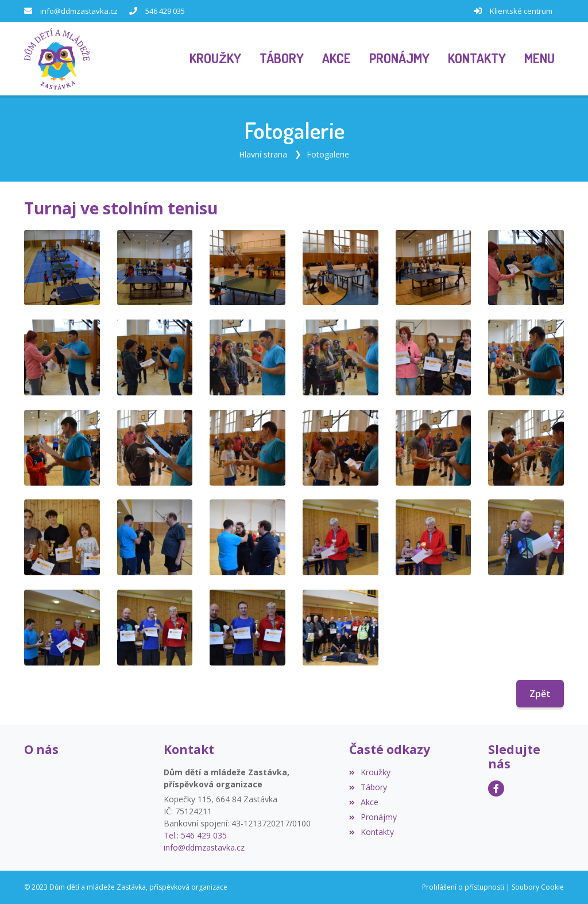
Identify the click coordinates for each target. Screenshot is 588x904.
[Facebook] (496, 788)
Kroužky (370, 772)
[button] (539, 59)
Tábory (368, 787)
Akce (364, 802)
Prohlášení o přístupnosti (463, 887)
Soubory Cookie (538, 887)
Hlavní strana (263, 154)
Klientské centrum (521, 11)
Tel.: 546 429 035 (195, 835)
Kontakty (372, 832)
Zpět (540, 694)
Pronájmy (373, 817)
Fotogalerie (328, 154)
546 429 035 (165, 11)
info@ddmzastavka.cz (79, 11)
